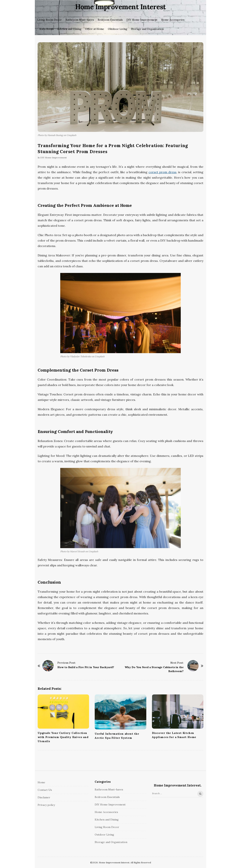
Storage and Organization (147, 29)
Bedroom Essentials (110, 20)
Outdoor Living (118, 29)
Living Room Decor (50, 20)
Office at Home (95, 29)
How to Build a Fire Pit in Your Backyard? (86, 667)
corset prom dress (162, 172)
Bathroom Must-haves (80, 20)
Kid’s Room (47, 29)
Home (41, 782)
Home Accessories (173, 20)
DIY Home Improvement (142, 20)
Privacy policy (46, 805)
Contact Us (45, 790)
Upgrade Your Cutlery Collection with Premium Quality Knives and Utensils (63, 737)
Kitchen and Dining (69, 29)
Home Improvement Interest (120, 7)
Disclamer (44, 797)
